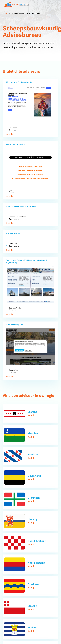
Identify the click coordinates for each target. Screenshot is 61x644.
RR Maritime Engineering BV (19, 82)
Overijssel (33, 584)
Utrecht (32, 606)
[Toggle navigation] (53, 6)
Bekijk (9, 134)
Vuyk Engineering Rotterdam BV (21, 206)
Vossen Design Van (15, 324)
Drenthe (32, 412)
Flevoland (33, 433)
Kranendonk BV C (14, 233)
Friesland (33, 454)
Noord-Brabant (37, 541)
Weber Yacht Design (15, 144)
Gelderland (34, 476)
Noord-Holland (36, 563)
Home (5, 13)
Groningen (34, 498)
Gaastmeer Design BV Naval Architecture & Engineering (26, 261)
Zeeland (32, 627)
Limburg (32, 519)
